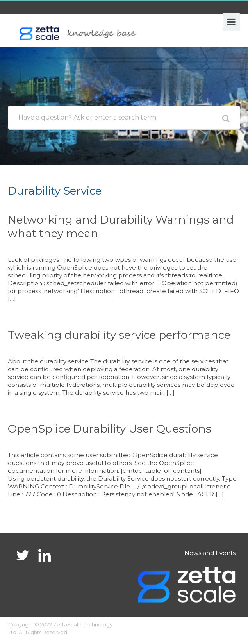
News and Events (210, 553)
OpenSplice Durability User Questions (110, 429)
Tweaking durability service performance (119, 335)
